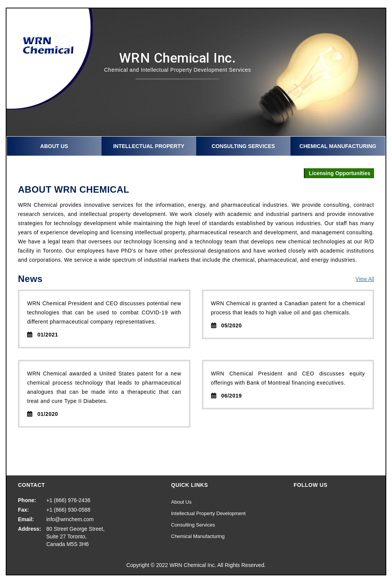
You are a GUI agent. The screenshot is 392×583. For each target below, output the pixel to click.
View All (365, 279)
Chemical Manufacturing (338, 146)
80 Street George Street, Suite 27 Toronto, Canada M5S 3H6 (75, 536)
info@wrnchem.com (70, 519)
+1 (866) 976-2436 (68, 500)
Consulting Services (243, 146)
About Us (54, 146)
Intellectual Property (148, 146)
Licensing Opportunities (340, 173)
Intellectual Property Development (208, 513)
